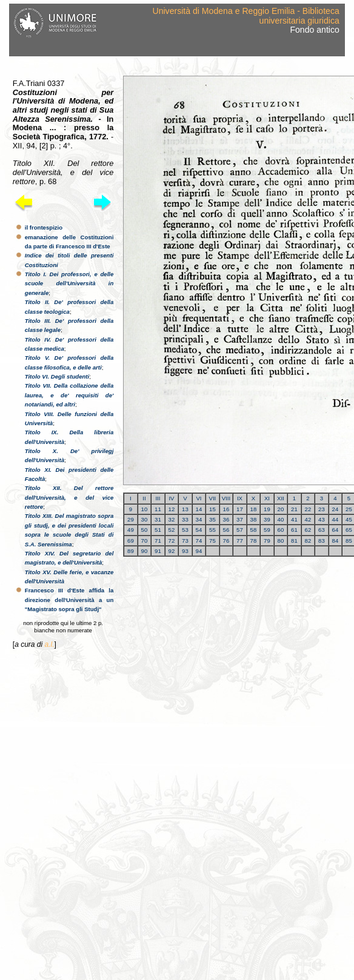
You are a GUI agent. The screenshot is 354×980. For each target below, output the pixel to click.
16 (226, 509)
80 (281, 541)
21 (294, 509)
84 (336, 541)
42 (308, 519)
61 (294, 530)
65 (349, 530)
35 (212, 519)
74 (199, 541)
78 (254, 541)
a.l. (49, 644)
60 (281, 530)
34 (199, 519)
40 (281, 519)
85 (349, 541)
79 (267, 541)
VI (199, 498)
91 (158, 551)
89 (131, 551)
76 (226, 541)
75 (212, 541)
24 (336, 509)
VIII (226, 498)
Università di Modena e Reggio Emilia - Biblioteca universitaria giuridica (246, 15)
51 (158, 530)
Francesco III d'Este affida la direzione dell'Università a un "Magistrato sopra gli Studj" (69, 600)
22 (308, 509)
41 (294, 519)
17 (240, 509)
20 (281, 509)
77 (240, 541)
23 (322, 509)
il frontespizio (44, 227)
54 (199, 530)
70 (145, 541)
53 (185, 530)
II (144, 498)
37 (240, 519)
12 (172, 509)
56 (226, 530)
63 (322, 530)
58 (254, 530)
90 (145, 551)
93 (185, 551)
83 (322, 541)
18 (254, 509)
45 (349, 519)
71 (158, 541)
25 (349, 509)
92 (172, 551)
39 (267, 519)
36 (226, 519)
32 (172, 519)
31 (158, 519)
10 (145, 509)
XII (281, 498)
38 (254, 519)
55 (212, 530)
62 (308, 530)
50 (145, 530)
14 (199, 509)
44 (336, 519)
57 (240, 530)
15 (212, 509)
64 (336, 530)
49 (131, 530)
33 (185, 519)
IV (171, 498)
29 (131, 519)
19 (267, 509)
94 (199, 551)
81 (294, 541)
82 (308, 541)
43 (322, 519)
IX (240, 498)
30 (145, 519)
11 (158, 509)
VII (213, 498)
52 (172, 530)
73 (185, 541)
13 (185, 509)
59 (267, 530)
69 (131, 541)
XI (267, 498)
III (158, 498)
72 (172, 541)
